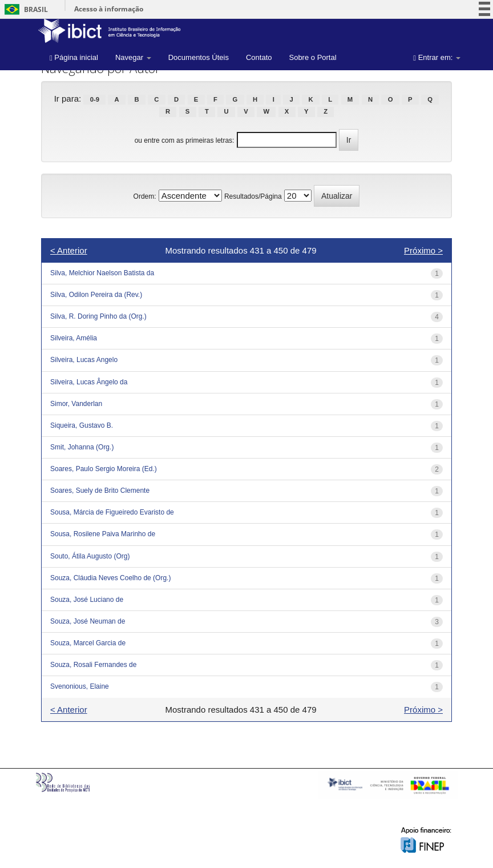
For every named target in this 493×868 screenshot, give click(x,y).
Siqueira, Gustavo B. (82, 425)
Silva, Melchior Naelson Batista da (102, 273)
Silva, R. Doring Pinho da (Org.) (98, 316)
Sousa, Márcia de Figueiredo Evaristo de (112, 512)
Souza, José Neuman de (88, 621)
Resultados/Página (253, 196)
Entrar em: (437, 57)
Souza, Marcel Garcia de (88, 643)
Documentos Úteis (199, 57)
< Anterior (69, 250)
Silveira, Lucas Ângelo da (89, 382)
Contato (259, 57)
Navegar (133, 57)
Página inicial (74, 57)
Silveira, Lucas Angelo (84, 360)
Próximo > (423, 250)
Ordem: (145, 196)
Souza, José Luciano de (87, 600)
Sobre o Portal (312, 57)
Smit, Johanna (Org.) (82, 447)
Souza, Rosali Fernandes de (93, 665)
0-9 (95, 99)
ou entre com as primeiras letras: (185, 140)
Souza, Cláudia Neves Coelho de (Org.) (110, 578)
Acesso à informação (109, 9)
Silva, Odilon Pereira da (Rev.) (96, 295)
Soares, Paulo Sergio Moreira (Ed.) (104, 469)
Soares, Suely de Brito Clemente (100, 491)
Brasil (24, 9)
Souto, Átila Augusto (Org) (90, 556)
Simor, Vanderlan (76, 404)
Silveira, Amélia (74, 338)
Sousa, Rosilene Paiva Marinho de (103, 534)
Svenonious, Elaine (80, 686)
